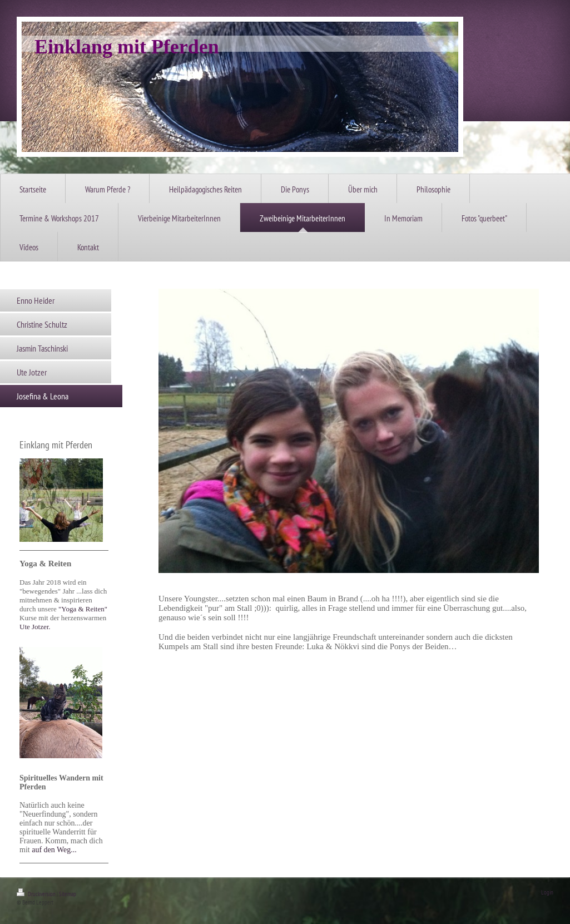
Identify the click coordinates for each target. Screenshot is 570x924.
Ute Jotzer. (35, 627)
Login (547, 892)
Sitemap (68, 894)
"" (83, 609)
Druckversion (37, 894)
